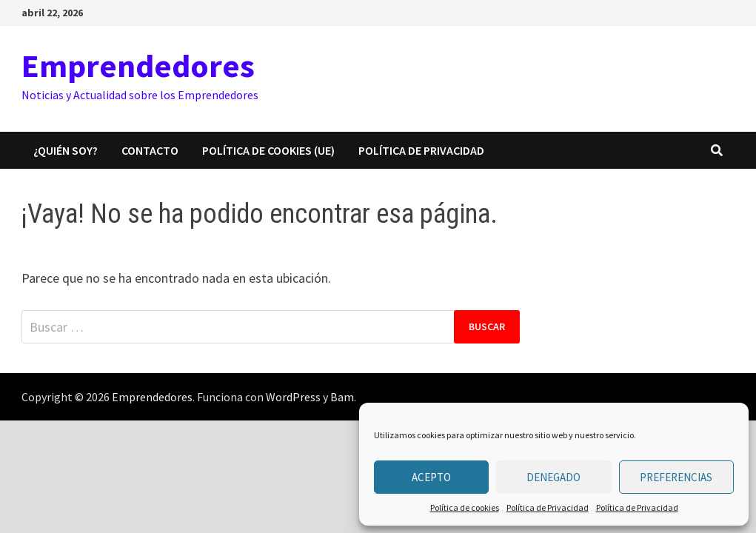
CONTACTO (150, 150)
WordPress (293, 397)
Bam (342, 397)
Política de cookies (465, 507)
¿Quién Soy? (66, 150)
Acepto (431, 477)
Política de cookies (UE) (268, 150)
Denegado (553, 477)
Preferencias (676, 477)
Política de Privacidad (548, 507)
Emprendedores (138, 66)
